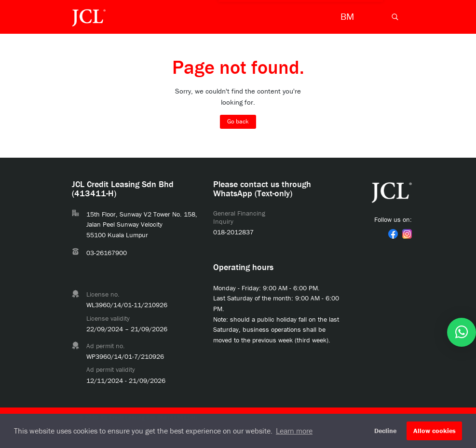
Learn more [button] (294, 431)
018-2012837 (233, 232)
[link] (393, 234)
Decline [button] (385, 431)
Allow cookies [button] (435, 431)
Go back (238, 121)
